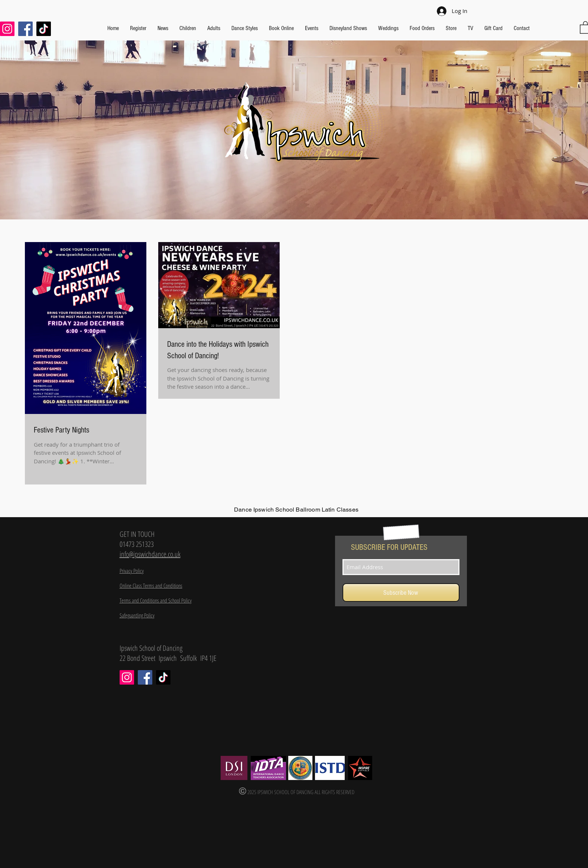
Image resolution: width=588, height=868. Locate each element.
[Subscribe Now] (401, 593)
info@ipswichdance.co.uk (150, 554)
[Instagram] (127, 677)
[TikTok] (44, 29)
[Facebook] (25, 29)
